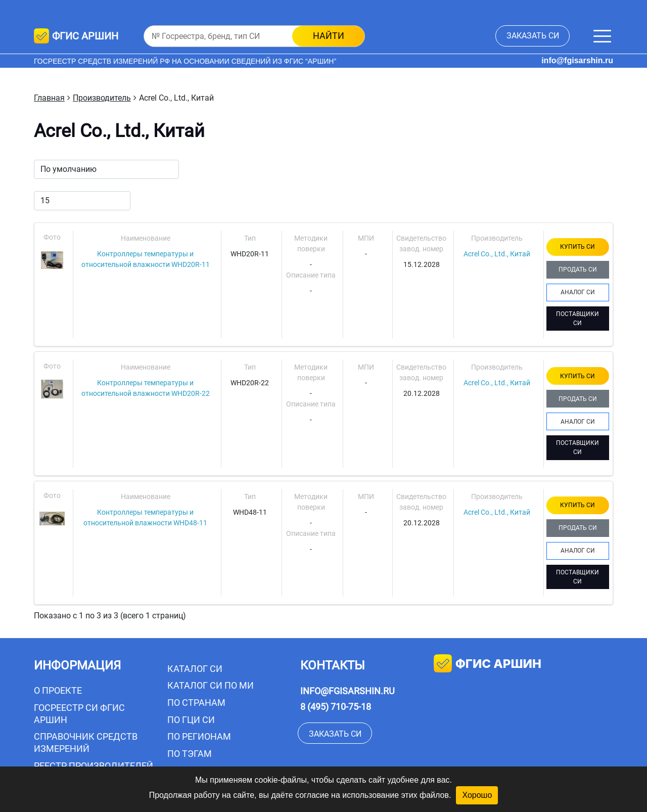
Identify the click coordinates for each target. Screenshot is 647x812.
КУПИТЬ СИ (577, 247)
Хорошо (477, 795)
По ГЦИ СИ (191, 720)
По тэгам (190, 754)
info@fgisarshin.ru (577, 60)
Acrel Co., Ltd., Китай (497, 254)
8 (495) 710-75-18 (336, 707)
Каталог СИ (195, 669)
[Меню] (602, 36)
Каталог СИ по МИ (211, 685)
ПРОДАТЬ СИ (578, 269)
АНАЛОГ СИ (578, 292)
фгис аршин (488, 665)
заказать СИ (533, 36)
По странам (196, 703)
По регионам (199, 736)
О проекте (58, 690)
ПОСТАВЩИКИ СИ (577, 319)
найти (329, 36)
